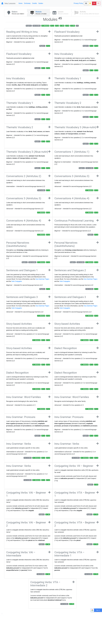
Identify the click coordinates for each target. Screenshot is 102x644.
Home (20, 3)
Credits (35, 3)
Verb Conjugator (17, 281)
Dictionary (27, 3)
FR (98, 3)
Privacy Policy (78, 3)
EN (94, 3)
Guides (41, 3)
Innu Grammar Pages (42, 279)
